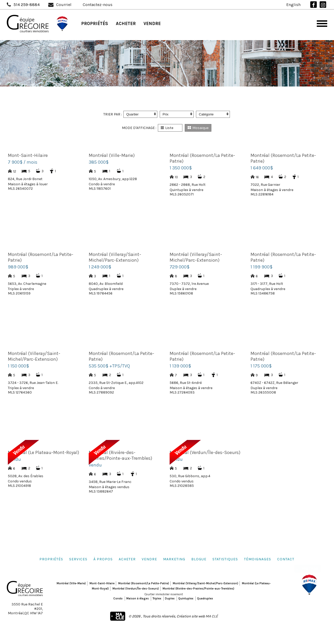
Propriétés (95, 23)
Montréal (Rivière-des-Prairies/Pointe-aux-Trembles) (198, 589)
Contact (286, 559)
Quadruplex (205, 599)
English (293, 5)
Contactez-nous (98, 5)
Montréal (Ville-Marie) (71, 583)
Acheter (126, 23)
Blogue (199, 559)
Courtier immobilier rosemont (164, 594)
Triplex (157, 599)
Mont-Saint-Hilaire (102, 583)
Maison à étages (138, 599)
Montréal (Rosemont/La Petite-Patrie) (144, 583)
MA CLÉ (212, 616)
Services (78, 559)
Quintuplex (186, 599)
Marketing (174, 559)
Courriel (64, 5)
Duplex (170, 599)
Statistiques (225, 559)
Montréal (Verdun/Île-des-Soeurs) (136, 589)
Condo (118, 599)
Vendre (152, 23)
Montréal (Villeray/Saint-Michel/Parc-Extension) (205, 583)
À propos (103, 559)
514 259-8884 (27, 5)
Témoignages (258, 559)
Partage (310, 566)
